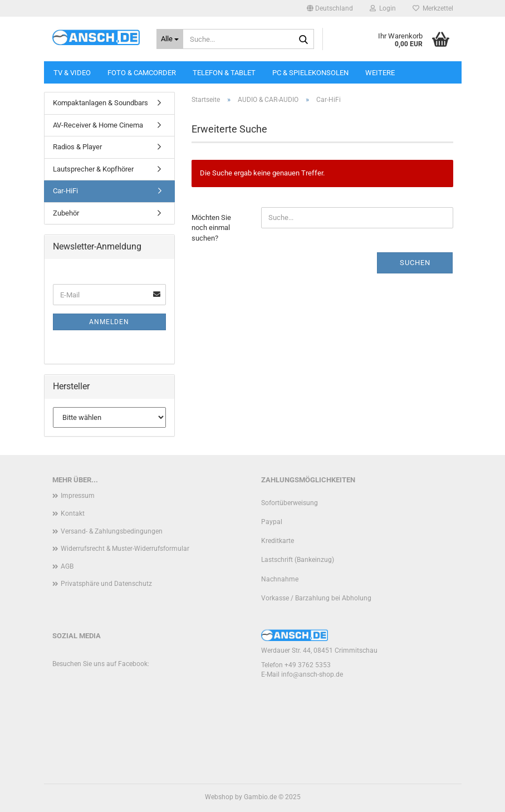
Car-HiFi (65, 191)
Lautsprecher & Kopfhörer (93, 169)
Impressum (78, 496)
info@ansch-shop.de (312, 674)
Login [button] (383, 8)
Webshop (219, 797)
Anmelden (109, 322)
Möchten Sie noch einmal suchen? (211, 228)
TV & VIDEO (72, 73)
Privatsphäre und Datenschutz (106, 584)
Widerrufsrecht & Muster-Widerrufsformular (125, 549)
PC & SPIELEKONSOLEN (310, 73)
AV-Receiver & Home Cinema (98, 125)
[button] (330, 8)
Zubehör (66, 213)
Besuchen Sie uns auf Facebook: (101, 664)
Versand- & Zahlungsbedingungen (112, 531)
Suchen (415, 263)
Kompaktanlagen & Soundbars (100, 103)
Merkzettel (433, 8)
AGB (67, 566)
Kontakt (73, 513)
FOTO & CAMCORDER (142, 73)
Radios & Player (77, 147)
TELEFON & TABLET (224, 73)
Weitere (380, 73)
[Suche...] (170, 39)
